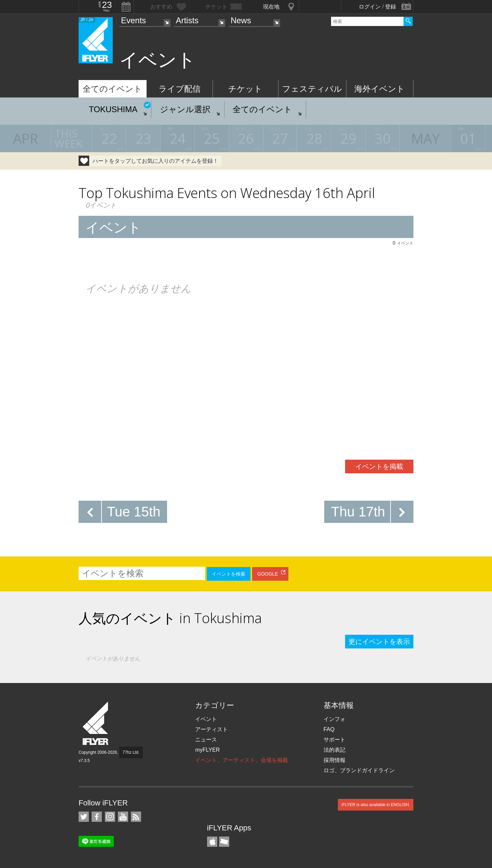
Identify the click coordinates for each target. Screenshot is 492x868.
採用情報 (334, 760)
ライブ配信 (180, 89)
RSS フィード (136, 817)
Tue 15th (134, 512)
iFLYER (96, 724)
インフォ (334, 719)
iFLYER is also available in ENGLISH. (376, 805)
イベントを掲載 (379, 466)
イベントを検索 (229, 574)
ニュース (206, 740)
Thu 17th (358, 512)
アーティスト (211, 729)
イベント (206, 719)
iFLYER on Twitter (84, 817)
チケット (245, 89)
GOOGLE (268, 574)
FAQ (329, 729)
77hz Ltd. (131, 752)
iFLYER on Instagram (110, 817)
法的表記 (334, 750)
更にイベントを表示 (379, 642)
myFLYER (207, 750)
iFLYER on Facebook (97, 817)
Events (133, 20)
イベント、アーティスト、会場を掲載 (242, 760)
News (241, 20)
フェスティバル (312, 89)
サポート (334, 740)
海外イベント (380, 89)
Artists (187, 20)
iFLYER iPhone (212, 842)
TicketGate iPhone (224, 842)
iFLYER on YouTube (123, 817)
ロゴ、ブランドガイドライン (359, 770)
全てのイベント (112, 89)
